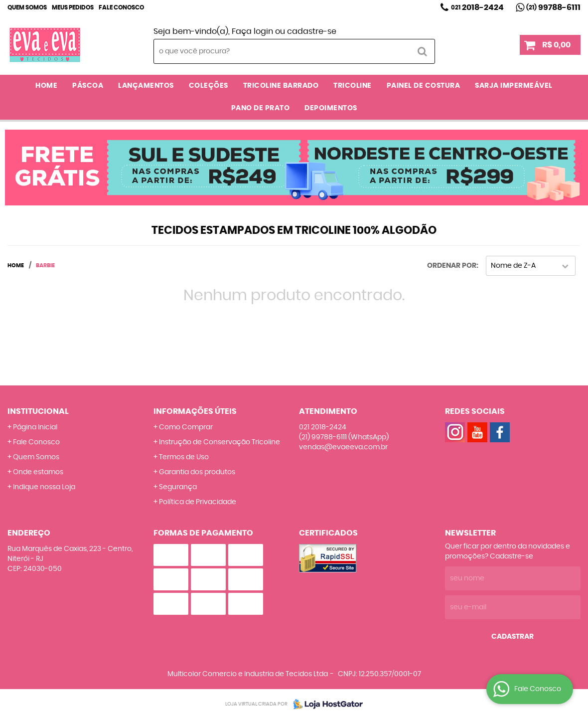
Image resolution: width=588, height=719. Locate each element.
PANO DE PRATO (261, 108)
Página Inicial (35, 427)
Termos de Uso (184, 457)
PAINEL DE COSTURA (424, 86)
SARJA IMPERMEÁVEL (514, 86)
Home (46, 86)
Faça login (252, 31)
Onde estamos (38, 472)
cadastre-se (312, 31)
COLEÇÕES (209, 86)
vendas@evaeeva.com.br (343, 447)
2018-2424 (477, 7)
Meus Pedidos (73, 7)
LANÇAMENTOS (146, 86)
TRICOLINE (353, 86)
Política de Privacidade (198, 502)
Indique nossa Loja (44, 487)
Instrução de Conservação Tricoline (220, 442)
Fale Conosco (121, 7)
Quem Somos (27, 7)
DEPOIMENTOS (331, 108)
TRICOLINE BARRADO (281, 86)
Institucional (38, 411)
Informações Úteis (195, 411)
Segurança (178, 487)
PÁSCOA (88, 86)
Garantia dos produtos (197, 472)
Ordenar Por (452, 266)
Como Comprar (186, 427)
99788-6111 (553, 7)
